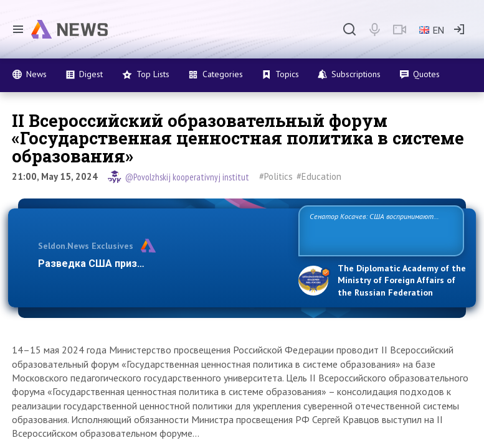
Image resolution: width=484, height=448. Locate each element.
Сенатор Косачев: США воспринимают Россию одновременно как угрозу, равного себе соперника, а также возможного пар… (378, 230)
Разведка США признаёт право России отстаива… (161, 264)
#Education (319, 176)
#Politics (276, 176)
